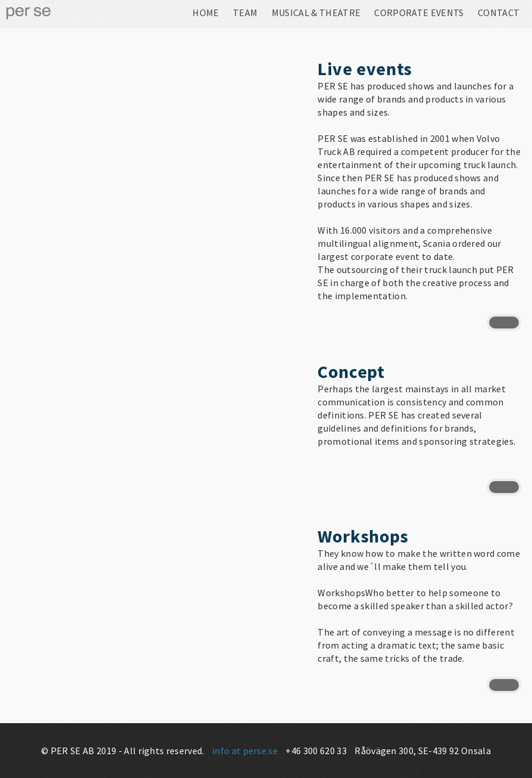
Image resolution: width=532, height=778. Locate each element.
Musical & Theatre (316, 13)
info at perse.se (245, 751)
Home (206, 13)
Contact (499, 13)
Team (245, 13)
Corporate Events (419, 13)
